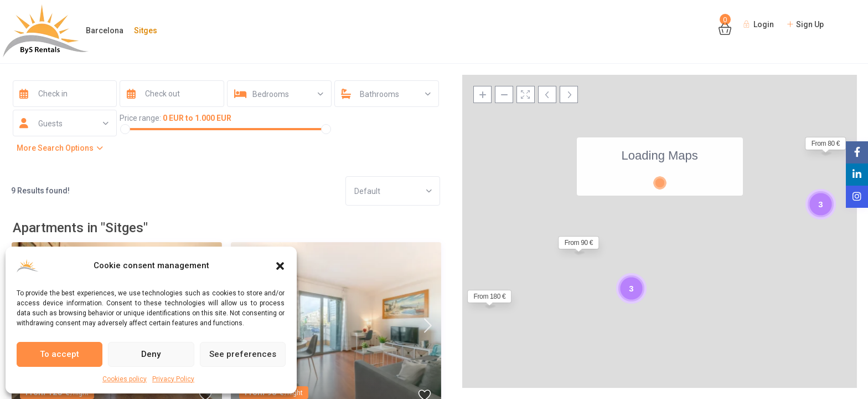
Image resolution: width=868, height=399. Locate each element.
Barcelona (105, 30)
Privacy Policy (173, 379)
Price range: (140, 118)
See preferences (243, 354)
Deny (151, 354)
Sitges (146, 30)
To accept (60, 354)
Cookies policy (125, 379)
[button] (280, 266)
